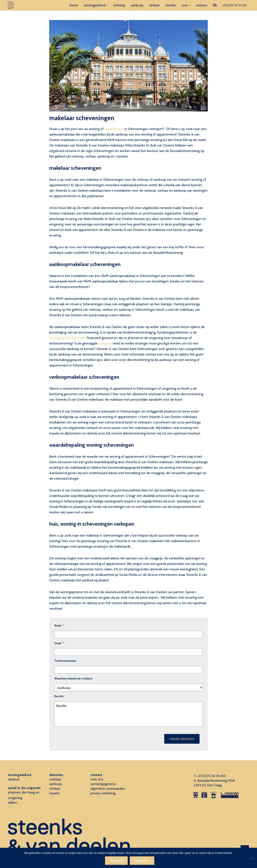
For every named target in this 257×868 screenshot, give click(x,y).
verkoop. (120, 5)
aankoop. (137, 5)
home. (74, 5)
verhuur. (155, 5)
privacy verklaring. (103, 793)
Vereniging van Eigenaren (68, 338)
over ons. (97, 779)
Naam (59, 625)
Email (59, 643)
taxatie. (171, 5)
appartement (114, 129)
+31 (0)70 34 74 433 (234, 5)
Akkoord (116, 861)
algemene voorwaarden (108, 789)
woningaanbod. (95, 5)
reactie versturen (182, 739)
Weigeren (142, 861)
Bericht (59, 696)
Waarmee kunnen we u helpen (73, 678)
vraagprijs (105, 343)
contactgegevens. (103, 784)
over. (185, 5)
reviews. (202, 5)
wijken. (13, 802)
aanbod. (14, 779)
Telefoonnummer (65, 661)
